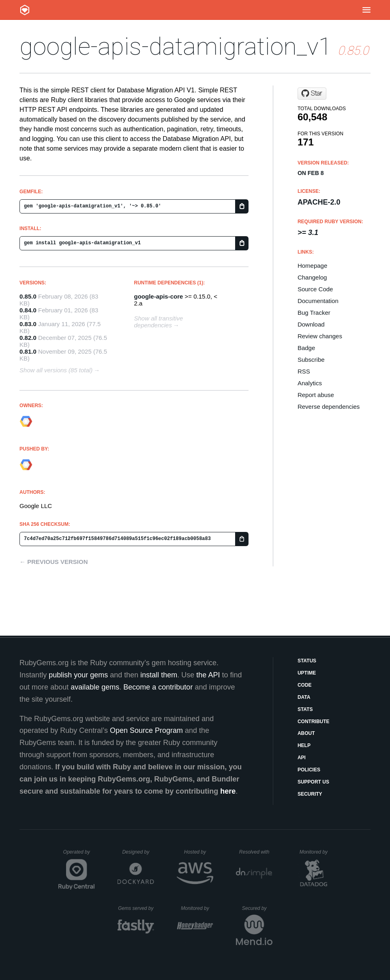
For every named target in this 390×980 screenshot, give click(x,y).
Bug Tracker (314, 313)
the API (208, 675)
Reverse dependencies (329, 407)
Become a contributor (158, 687)
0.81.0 (28, 351)
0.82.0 (28, 338)
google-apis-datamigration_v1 (176, 46)
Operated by (79, 855)
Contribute (314, 722)
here (228, 791)
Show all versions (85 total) (56, 370)
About (306, 733)
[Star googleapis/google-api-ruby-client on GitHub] (312, 94)
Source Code (315, 289)
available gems (95, 687)
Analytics (310, 383)
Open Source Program (146, 730)
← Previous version (54, 562)
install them (159, 675)
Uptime (307, 673)
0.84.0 (28, 310)
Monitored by (316, 852)
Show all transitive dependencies (158, 322)
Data (304, 697)
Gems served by (136, 908)
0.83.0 (28, 324)
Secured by (257, 908)
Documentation (318, 301)
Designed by (138, 852)
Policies (309, 770)
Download (311, 324)
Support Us (313, 782)
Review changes (320, 336)
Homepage (312, 266)
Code (305, 685)
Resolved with (256, 852)
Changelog (312, 277)
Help (304, 745)
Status (307, 661)
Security (310, 794)
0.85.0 (28, 296)
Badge (306, 348)
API (302, 758)
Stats (305, 709)
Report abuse (316, 395)
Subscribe (311, 360)
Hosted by (199, 852)
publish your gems (78, 675)
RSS (304, 371)
